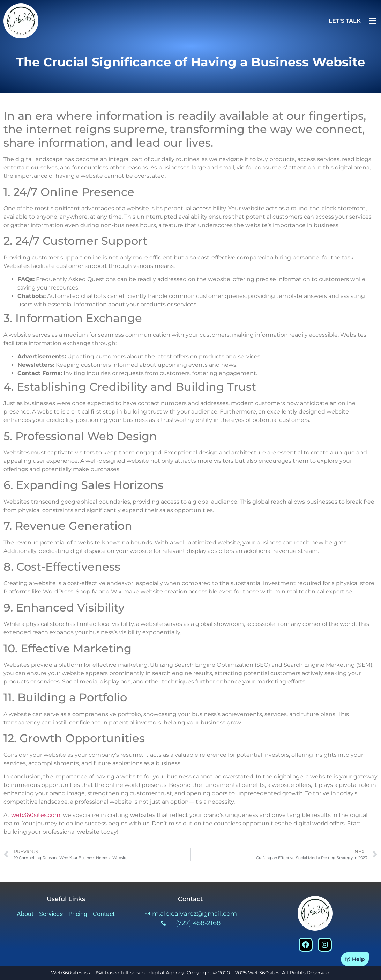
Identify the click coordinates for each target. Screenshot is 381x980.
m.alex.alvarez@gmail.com (195, 914)
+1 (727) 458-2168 (194, 923)
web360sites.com (36, 815)
